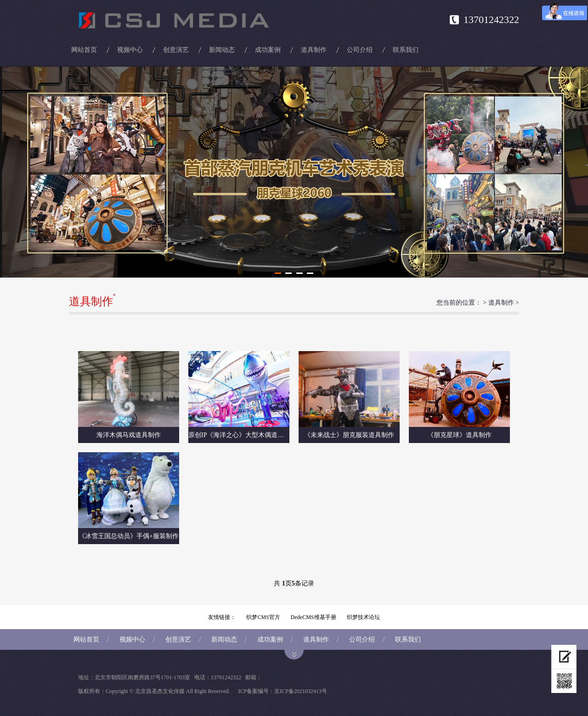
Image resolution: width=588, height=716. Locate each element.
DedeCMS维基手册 (314, 617)
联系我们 (406, 50)
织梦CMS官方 (263, 617)
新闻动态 (222, 50)
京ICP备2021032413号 (301, 691)
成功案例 (268, 50)
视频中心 (130, 50)
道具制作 (314, 50)
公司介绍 (360, 50)
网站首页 (84, 50)
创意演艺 (176, 50)
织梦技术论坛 (363, 617)
